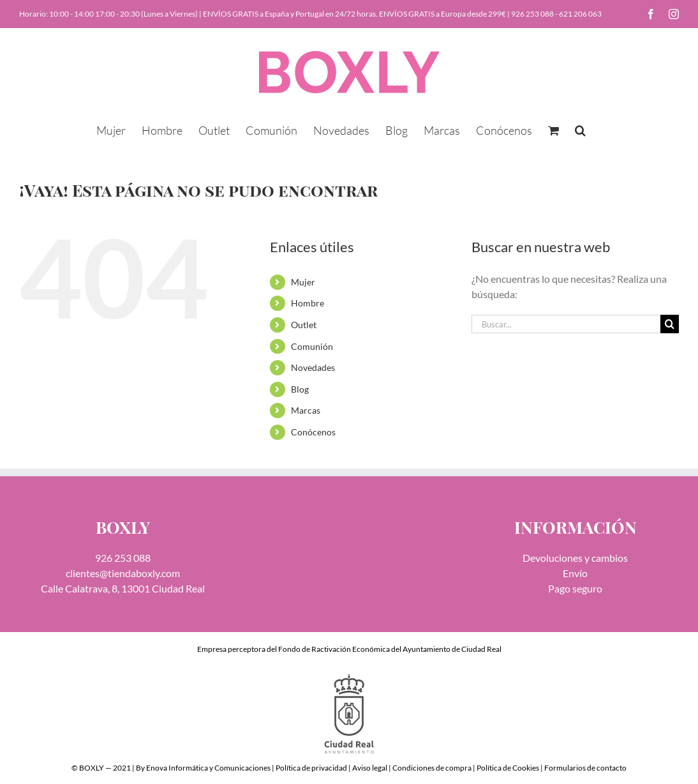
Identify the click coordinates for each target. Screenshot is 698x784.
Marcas (306, 410)
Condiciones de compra (432, 768)
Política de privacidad (311, 768)
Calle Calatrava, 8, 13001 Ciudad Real (123, 588)
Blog (300, 389)
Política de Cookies (508, 768)
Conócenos (313, 432)
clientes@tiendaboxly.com (123, 573)
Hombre (308, 303)
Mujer (303, 282)
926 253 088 (532, 14)
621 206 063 (580, 14)
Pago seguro (575, 588)
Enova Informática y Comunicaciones (208, 768)
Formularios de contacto (585, 768)
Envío (575, 573)
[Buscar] (670, 324)
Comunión (312, 346)
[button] (580, 129)
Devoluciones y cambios (575, 558)
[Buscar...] (566, 324)
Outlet (304, 325)
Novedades (313, 367)
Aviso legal (370, 768)
